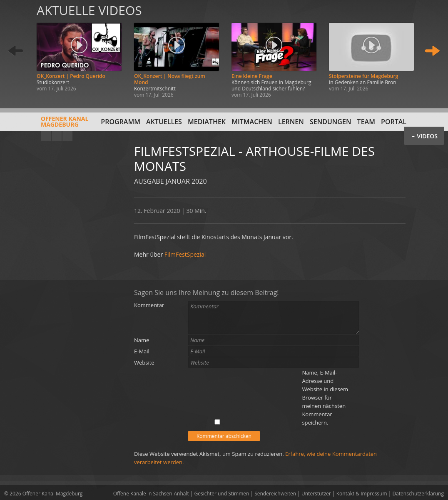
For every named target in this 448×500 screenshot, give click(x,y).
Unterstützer (316, 494)
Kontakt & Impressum (362, 494)
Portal (394, 122)
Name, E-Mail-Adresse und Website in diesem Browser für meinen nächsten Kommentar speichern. (325, 397)
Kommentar (149, 305)
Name (142, 340)
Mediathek (207, 122)
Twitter (67, 136)
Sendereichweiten (275, 494)
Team (366, 122)
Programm (121, 122)
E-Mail (142, 351)
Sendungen (330, 122)
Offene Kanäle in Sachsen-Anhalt (151, 494)
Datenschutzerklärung (418, 494)
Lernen (291, 122)
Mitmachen (252, 122)
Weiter (432, 51)
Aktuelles (164, 122)
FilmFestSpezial (185, 254)
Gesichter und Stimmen (222, 494)
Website (144, 362)
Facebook (57, 136)
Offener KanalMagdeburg (46, 125)
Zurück (16, 51)
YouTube (46, 136)
